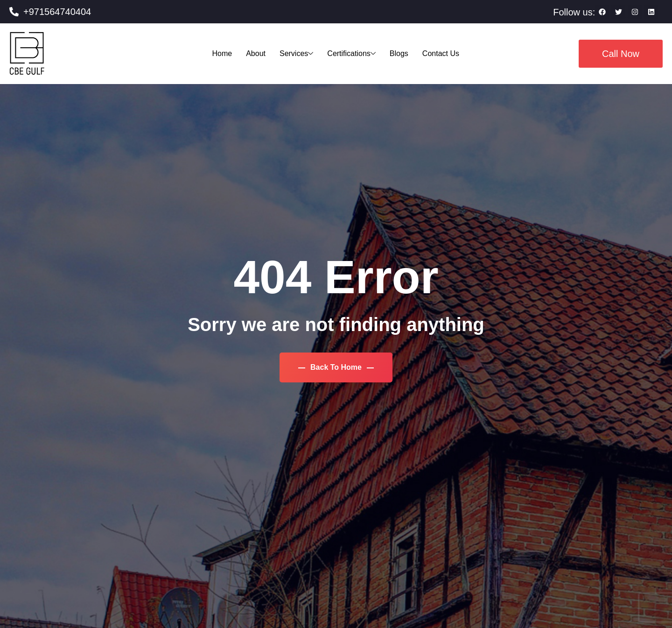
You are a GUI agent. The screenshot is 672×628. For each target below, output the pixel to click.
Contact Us (441, 53)
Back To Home (336, 367)
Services (296, 53)
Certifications (351, 53)
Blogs (399, 53)
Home (222, 53)
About (256, 53)
